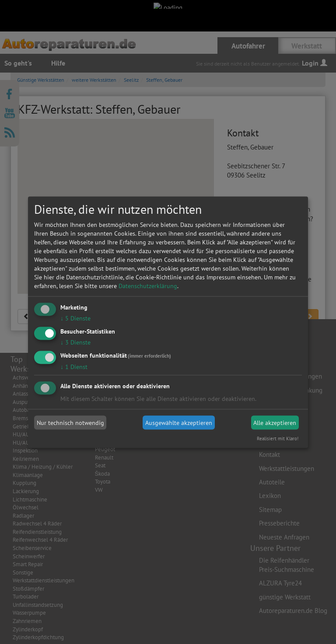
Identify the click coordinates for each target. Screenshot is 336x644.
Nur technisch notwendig (70, 423)
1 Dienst (74, 366)
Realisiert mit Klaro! (278, 438)
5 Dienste (75, 318)
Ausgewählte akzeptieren (179, 423)
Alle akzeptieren (275, 423)
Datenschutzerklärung (148, 286)
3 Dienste (75, 342)
